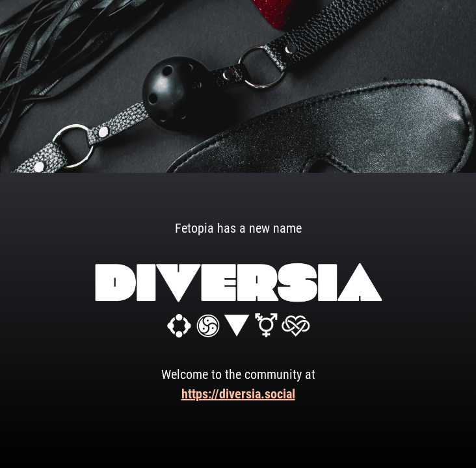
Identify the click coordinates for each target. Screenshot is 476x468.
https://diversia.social (238, 394)
